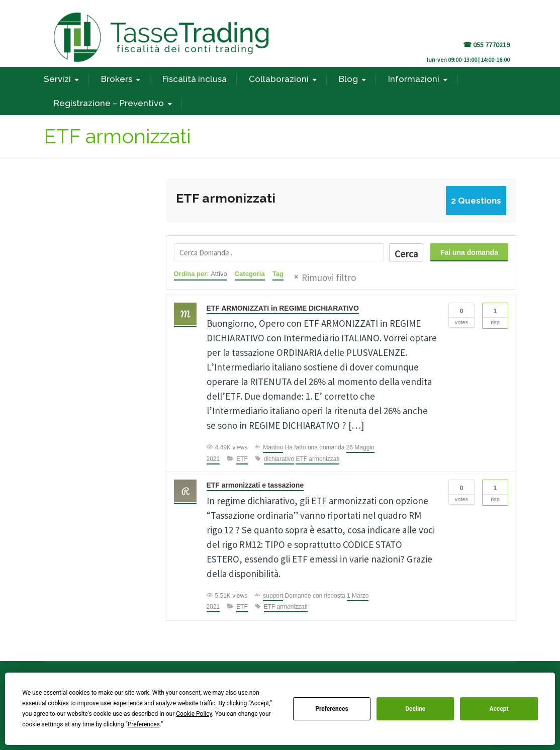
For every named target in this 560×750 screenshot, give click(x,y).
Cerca (406, 254)
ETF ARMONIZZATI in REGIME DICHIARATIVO (283, 308)
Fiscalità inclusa (195, 79)
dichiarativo (279, 459)
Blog (348, 79)
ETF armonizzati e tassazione (256, 485)
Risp (495, 314)
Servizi (57, 79)
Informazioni (414, 79)
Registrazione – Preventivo (109, 103)
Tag (278, 274)
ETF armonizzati (318, 459)
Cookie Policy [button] (194, 714)
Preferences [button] (144, 724)
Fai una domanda (469, 252)
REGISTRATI (456, 74)
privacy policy (492, 74)
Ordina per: (201, 274)
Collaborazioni (279, 79)
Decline (415, 709)
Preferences (332, 709)
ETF (242, 459)
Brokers (117, 79)
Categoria (250, 274)
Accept (499, 709)
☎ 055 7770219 (486, 45)
